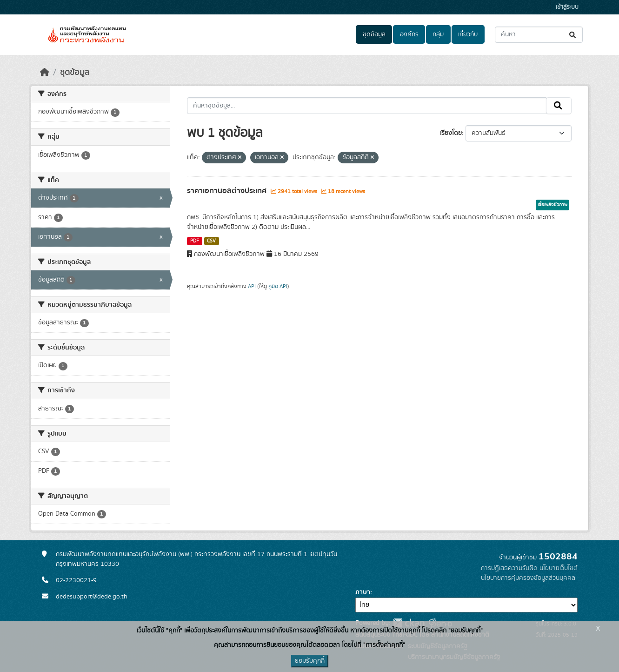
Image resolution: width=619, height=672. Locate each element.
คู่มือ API (278, 286)
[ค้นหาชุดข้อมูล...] (539, 35)
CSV (211, 241)
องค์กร (409, 34)
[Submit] (573, 35)
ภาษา (363, 592)
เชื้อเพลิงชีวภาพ (552, 205)
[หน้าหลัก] (45, 73)
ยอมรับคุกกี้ (310, 661)
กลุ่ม (438, 34)
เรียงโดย (451, 133)
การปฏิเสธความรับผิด (509, 568)
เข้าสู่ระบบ (567, 7)
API (252, 286)
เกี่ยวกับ (468, 34)
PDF (195, 241)
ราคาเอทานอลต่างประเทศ (228, 191)
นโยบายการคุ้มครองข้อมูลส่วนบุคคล (528, 578)
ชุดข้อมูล (374, 34)
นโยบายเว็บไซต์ (559, 568)
